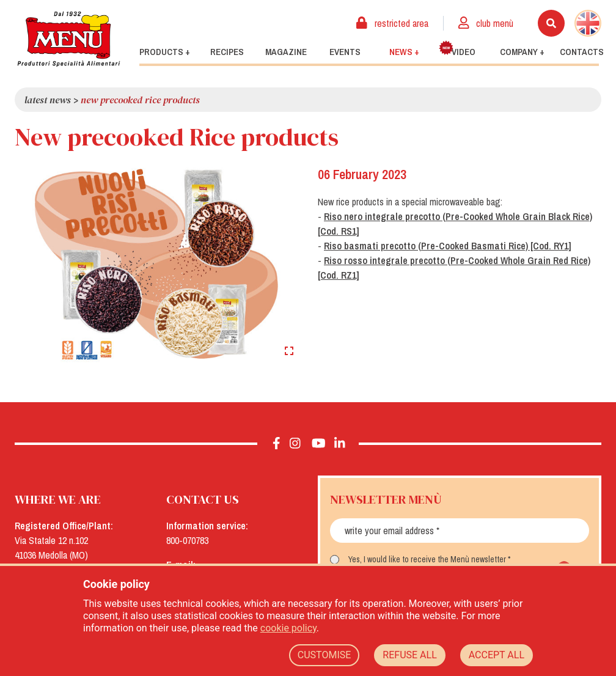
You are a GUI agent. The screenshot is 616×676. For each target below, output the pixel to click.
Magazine (286, 52)
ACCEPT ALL (497, 655)
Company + (522, 52)
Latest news (48, 100)
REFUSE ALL (409, 655)
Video (457, 49)
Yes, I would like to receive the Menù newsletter (427, 559)
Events (345, 52)
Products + (165, 52)
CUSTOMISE (324, 655)
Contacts (582, 52)
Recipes (227, 52)
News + (404, 52)
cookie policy (288, 628)
